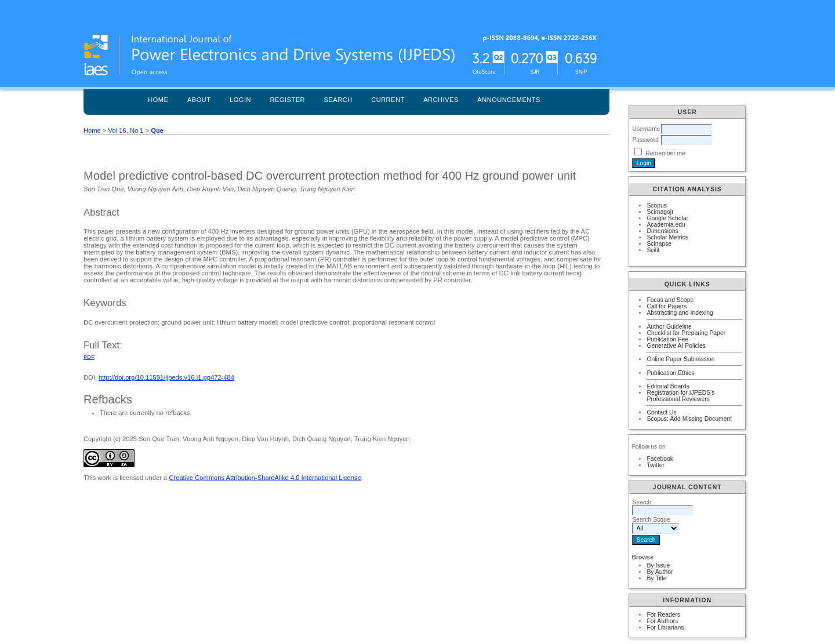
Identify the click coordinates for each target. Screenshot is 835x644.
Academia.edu (666, 225)
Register (287, 100)
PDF (89, 357)
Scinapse (659, 244)
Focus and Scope (670, 300)
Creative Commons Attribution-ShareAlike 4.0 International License (265, 478)
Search (338, 100)
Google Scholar (667, 218)
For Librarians (665, 627)
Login (240, 100)
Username (646, 129)
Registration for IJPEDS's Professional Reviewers (680, 396)
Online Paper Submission (680, 359)
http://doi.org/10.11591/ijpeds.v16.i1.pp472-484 (166, 377)
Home (158, 100)
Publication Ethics (670, 373)
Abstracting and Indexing (680, 313)
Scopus (657, 205)
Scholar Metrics (667, 237)
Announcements (509, 100)
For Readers (663, 615)
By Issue (658, 565)
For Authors (662, 621)
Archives (441, 100)
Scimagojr (660, 212)
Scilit (653, 250)
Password (645, 140)
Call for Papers (667, 306)
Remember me (665, 153)
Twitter (656, 465)
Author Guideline (669, 327)
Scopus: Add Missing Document (689, 419)
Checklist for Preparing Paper (686, 333)
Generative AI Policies (676, 346)
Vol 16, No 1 (126, 130)
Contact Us (661, 412)
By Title (656, 578)
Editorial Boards (668, 386)
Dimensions (662, 231)
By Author (660, 572)
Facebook (660, 459)
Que (157, 130)
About (199, 100)
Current (388, 100)
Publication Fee (667, 339)
